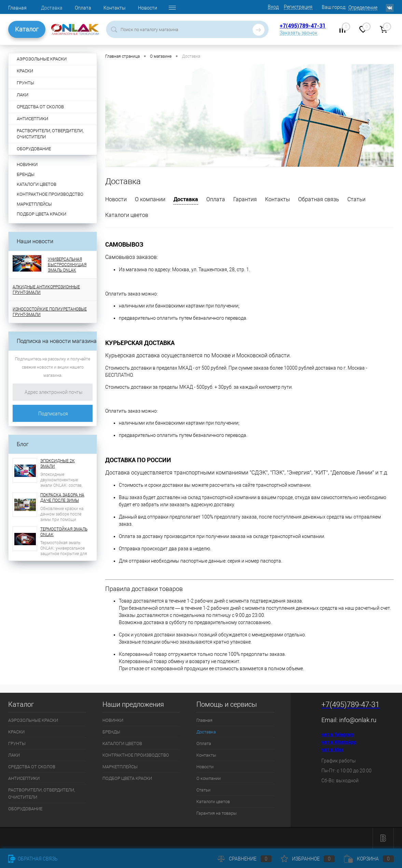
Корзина (369, 859)
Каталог (27, 29)
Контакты (115, 8)
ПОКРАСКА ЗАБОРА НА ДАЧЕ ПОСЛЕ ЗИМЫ (62, 498)
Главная (17, 8)
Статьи (356, 199)
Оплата (83, 8)
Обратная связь (319, 199)
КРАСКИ (16, 732)
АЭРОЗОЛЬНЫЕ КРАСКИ (33, 720)
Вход (273, 7)
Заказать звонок (299, 33)
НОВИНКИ (27, 164)
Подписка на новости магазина (57, 341)
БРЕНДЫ (26, 174)
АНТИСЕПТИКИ (24, 778)
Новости (148, 8)
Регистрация (298, 7)
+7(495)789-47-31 (303, 26)
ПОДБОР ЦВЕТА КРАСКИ (41, 214)
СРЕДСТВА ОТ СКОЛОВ (32, 767)
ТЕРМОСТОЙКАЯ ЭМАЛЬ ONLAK (64, 532)
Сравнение (245, 859)
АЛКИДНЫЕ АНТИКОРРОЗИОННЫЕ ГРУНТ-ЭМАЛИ (46, 290)
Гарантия (245, 199)
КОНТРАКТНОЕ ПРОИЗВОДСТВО (50, 194)
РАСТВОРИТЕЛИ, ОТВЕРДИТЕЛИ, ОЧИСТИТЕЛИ (41, 794)
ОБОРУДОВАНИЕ (25, 809)
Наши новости (35, 241)
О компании (150, 199)
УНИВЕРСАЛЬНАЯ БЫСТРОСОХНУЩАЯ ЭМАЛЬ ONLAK (67, 265)
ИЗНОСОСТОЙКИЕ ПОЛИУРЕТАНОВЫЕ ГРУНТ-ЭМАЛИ (50, 312)
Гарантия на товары (217, 813)
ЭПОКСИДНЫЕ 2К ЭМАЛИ (58, 464)
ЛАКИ (14, 755)
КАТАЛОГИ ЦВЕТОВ (37, 184)
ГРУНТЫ (17, 743)
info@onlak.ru (358, 720)
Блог (23, 444)
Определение (363, 8)
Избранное (308, 859)
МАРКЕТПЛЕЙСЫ (34, 204)
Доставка (52, 8)
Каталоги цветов (127, 215)
